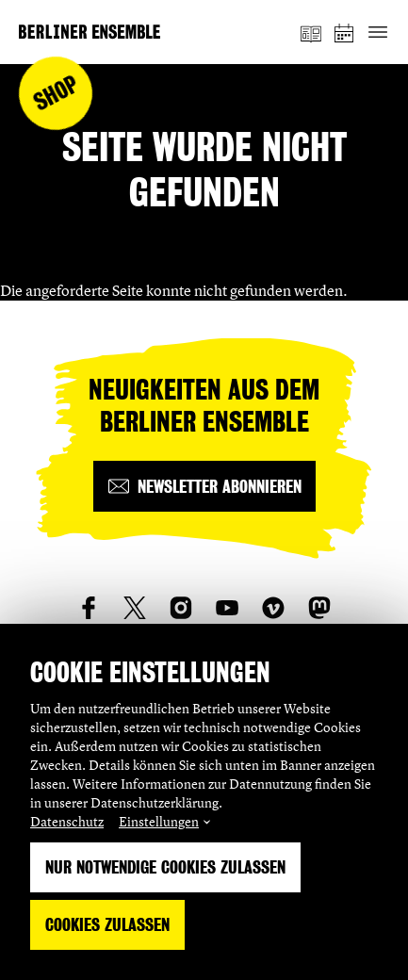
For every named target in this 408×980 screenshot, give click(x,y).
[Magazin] (311, 32)
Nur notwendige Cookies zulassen (165, 867)
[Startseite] (90, 32)
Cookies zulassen (107, 925)
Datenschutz (67, 821)
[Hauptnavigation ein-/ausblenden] (377, 33)
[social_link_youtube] (227, 608)
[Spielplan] (345, 33)
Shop (56, 94)
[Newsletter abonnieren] (204, 486)
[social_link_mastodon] (319, 608)
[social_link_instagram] (181, 608)
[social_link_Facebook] (89, 608)
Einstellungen (159, 821)
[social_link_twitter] (135, 608)
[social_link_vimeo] (273, 608)
